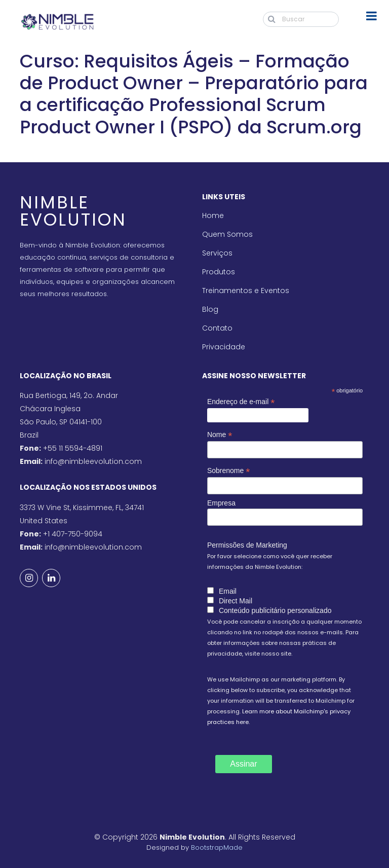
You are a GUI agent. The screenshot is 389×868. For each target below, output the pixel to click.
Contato (217, 328)
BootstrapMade (217, 847)
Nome (220, 435)
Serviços (217, 253)
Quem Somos (227, 234)
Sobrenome (228, 471)
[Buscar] (301, 19)
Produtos (219, 272)
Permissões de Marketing (247, 545)
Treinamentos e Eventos (246, 291)
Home (213, 215)
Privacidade (224, 347)
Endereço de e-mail (241, 402)
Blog (210, 309)
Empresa (221, 503)
